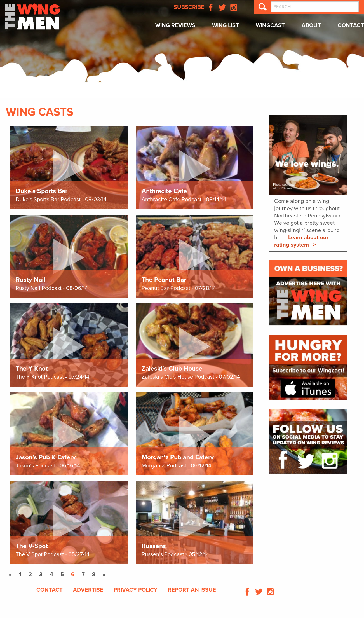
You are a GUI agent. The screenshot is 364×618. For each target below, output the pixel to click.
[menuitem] (175, 27)
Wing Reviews (175, 25)
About (311, 25)
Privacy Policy (136, 590)
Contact (351, 25)
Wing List (226, 25)
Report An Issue (192, 590)
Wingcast (270, 25)
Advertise (88, 590)
